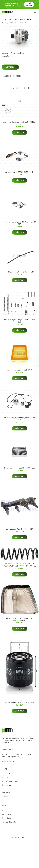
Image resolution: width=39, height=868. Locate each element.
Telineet (4, 789)
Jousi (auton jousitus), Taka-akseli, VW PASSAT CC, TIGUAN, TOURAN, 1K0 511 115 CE (20, 565)
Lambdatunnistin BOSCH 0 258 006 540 (20, 172)
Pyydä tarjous (29, 4)
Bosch (23, 53)
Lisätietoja (10, 67)
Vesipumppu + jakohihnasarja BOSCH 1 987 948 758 (20, 419)
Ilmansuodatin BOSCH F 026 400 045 (19, 370)
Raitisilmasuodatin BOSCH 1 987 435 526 (20, 468)
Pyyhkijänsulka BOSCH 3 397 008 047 (20, 272)
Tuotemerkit (15, 53)
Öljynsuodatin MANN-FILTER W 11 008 (20, 703)
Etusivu (4, 23)
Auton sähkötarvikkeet (10, 781)
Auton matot (6, 777)
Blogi (3, 810)
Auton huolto (6, 773)
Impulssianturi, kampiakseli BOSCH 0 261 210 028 (20, 223)
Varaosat (5, 797)
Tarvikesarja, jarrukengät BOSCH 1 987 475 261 (19, 321)
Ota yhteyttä (6, 814)
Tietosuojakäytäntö (9, 822)
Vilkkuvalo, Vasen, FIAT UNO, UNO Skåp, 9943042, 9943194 (19, 619)
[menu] (35, 12)
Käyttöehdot (6, 818)
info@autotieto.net (8, 761)
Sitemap (5, 826)
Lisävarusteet (6, 785)
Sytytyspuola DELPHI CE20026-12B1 (19, 529)
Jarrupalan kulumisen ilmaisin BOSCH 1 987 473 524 (20, 123)
